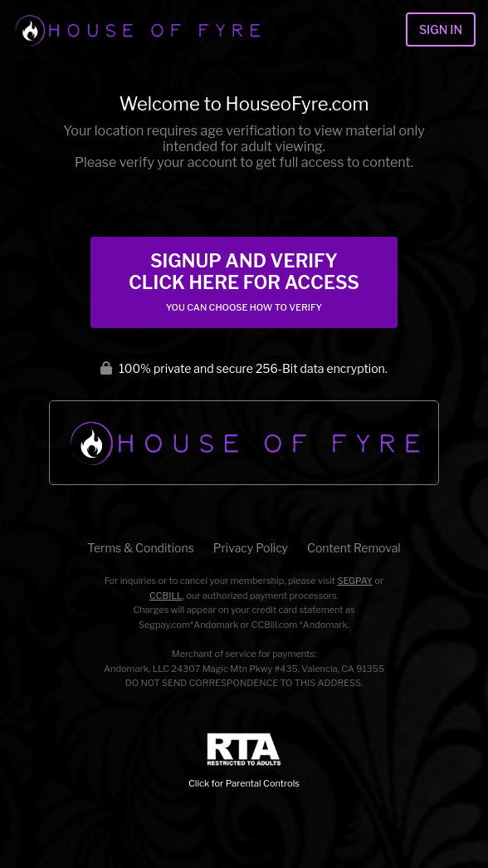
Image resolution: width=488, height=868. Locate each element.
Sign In (441, 29)
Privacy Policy (251, 548)
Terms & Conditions (140, 548)
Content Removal (354, 548)
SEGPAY (355, 581)
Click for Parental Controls (244, 761)
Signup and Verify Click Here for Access (244, 282)
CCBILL (166, 596)
